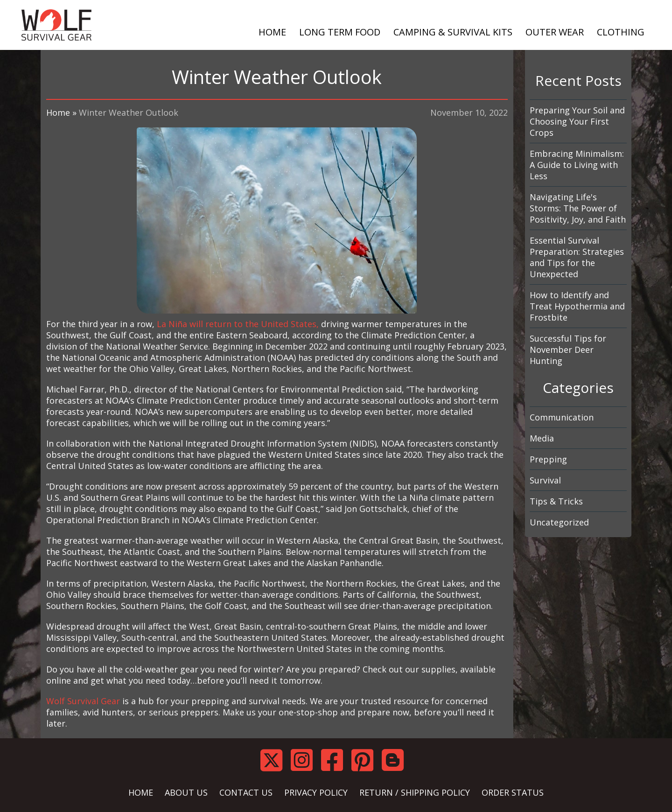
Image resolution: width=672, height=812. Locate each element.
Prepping (548, 459)
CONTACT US (246, 792)
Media (542, 438)
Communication (562, 417)
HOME (272, 32)
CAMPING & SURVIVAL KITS (453, 32)
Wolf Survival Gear (83, 701)
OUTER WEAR (555, 32)
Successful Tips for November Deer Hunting (568, 350)
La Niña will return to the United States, (238, 324)
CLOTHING (621, 32)
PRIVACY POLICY (316, 792)
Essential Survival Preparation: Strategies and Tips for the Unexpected (577, 257)
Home (58, 112)
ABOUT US (186, 792)
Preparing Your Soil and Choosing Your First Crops (577, 121)
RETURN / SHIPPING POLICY (415, 792)
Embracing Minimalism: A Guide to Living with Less (577, 165)
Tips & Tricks (556, 501)
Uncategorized (559, 522)
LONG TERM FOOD (340, 32)
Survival (545, 480)
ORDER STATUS (513, 792)
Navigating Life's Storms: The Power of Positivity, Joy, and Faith (578, 208)
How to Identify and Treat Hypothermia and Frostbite (577, 306)
